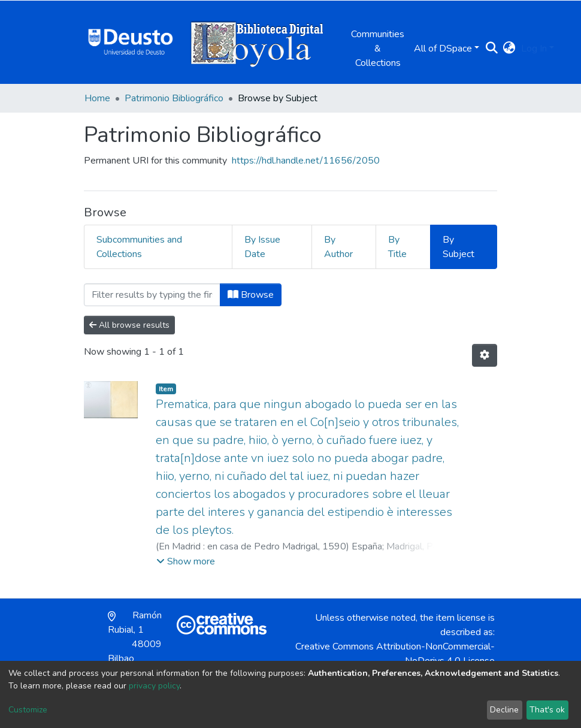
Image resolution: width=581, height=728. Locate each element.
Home (97, 98)
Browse (251, 295)
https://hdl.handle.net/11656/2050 (306, 161)
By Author (338, 247)
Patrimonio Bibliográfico (174, 98)
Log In (534, 49)
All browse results (129, 325)
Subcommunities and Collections (139, 247)
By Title (397, 247)
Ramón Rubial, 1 (135, 637)
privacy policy (154, 686)
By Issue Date (262, 247)
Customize (28, 710)
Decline (504, 710)
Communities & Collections (378, 49)
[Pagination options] (485, 355)
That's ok (547, 710)
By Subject (459, 247)
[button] (509, 49)
